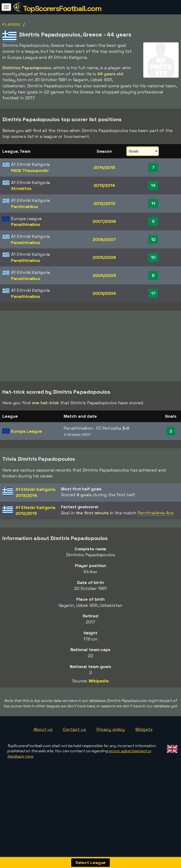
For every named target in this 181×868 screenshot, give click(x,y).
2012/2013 (104, 203)
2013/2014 (104, 185)
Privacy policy (111, 761)
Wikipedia (99, 712)
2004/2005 (104, 275)
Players (12, 25)
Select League (91, 862)
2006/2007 (104, 239)
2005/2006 (104, 257)
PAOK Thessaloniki (30, 170)
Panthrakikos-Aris (156, 544)
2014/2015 (104, 167)
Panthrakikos (25, 206)
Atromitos (21, 188)
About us (43, 761)
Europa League (27, 462)
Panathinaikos (26, 224)
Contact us (74, 761)
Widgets (144, 761)
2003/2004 (104, 293)
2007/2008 (104, 221)
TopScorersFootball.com (62, 8)
